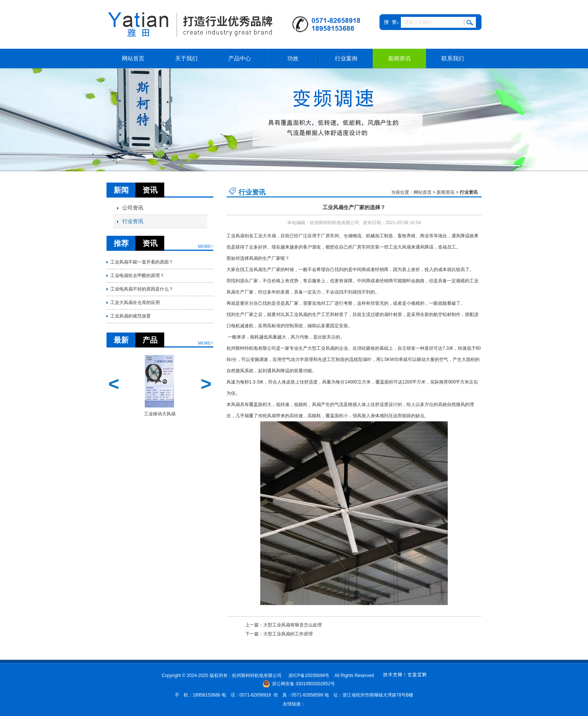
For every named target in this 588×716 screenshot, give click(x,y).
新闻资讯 (399, 58)
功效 (293, 58)
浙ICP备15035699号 (309, 676)
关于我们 (186, 58)
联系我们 (453, 58)
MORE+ (206, 246)
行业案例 (346, 58)
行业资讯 (130, 221)
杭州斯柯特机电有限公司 (251, 348)
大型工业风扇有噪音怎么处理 (292, 625)
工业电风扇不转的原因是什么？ (142, 289)
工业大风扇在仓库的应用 (135, 303)
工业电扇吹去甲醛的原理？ (137, 276)
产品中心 (240, 58)
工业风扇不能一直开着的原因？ (142, 262)
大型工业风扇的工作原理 (288, 634)
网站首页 (133, 58)
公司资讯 (130, 208)
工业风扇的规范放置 (130, 316)
